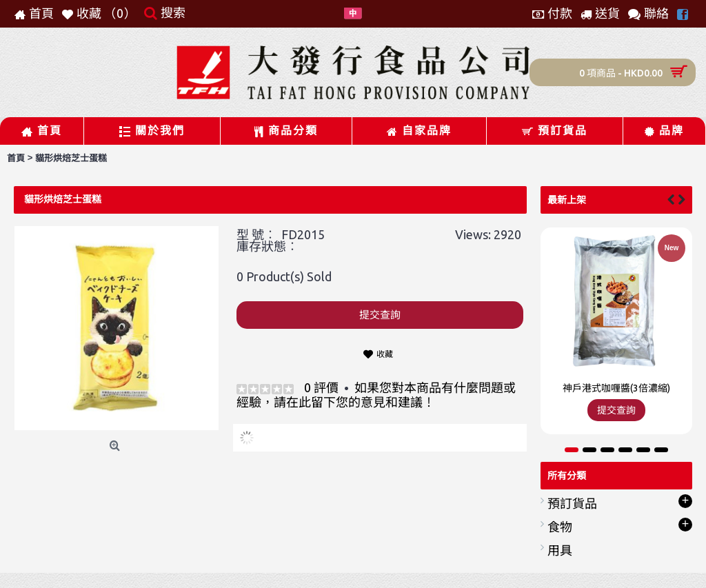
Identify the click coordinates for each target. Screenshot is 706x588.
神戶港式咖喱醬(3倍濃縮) (616, 388)
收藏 (385, 354)
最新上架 (567, 200)
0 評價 (321, 387)
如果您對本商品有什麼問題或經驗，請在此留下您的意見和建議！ (376, 395)
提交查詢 (380, 315)
